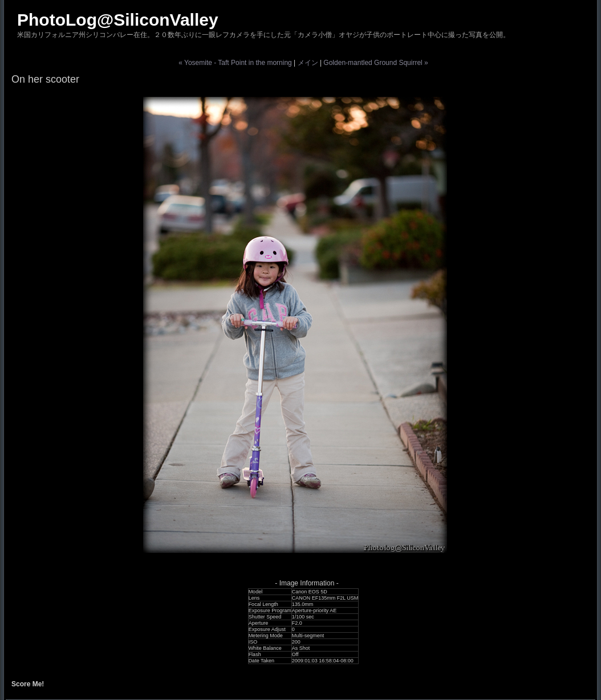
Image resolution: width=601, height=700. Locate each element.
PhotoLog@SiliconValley (118, 20)
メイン (308, 63)
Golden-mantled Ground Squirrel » (375, 63)
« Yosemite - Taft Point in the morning (235, 63)
